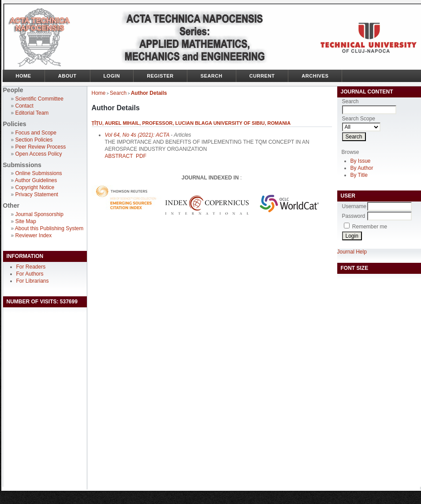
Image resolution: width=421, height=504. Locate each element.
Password (354, 216)
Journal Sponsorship (39, 214)
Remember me (370, 227)
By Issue (361, 161)
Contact (24, 106)
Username (354, 206)
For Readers (31, 267)
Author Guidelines (36, 180)
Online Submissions (39, 173)
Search (212, 76)
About (67, 76)
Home (24, 76)
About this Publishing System (49, 228)
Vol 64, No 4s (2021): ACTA (137, 135)
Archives (315, 76)
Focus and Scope (36, 133)
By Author (362, 168)
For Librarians (33, 281)
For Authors (30, 274)
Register (160, 76)
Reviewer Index (34, 235)
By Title (359, 175)
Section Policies (34, 140)
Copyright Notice (35, 187)
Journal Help (352, 252)
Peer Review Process (41, 147)
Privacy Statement (37, 194)
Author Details (149, 93)
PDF (141, 156)
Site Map (26, 221)
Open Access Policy (39, 154)
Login (112, 76)
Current (262, 76)
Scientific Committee (39, 99)
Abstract (119, 156)
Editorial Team (32, 113)
